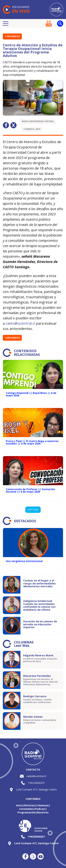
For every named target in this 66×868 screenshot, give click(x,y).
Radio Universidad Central (38, 121)
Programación (26, 812)
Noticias (29, 805)
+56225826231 (36, 783)
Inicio (19, 805)
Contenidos (12, 36)
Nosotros (43, 812)
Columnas (42, 805)
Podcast (40, 809)
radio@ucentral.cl (36, 776)
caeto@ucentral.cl (20, 323)
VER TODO (33, 510)
